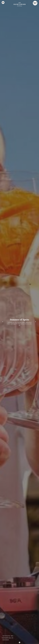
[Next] (36, 322)
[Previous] (3, 322)
